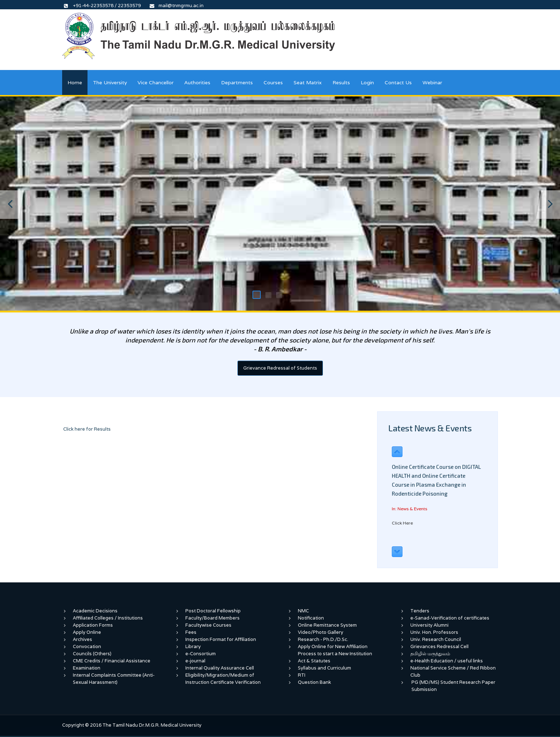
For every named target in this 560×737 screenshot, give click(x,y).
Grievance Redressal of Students (280, 368)
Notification (311, 618)
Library (193, 646)
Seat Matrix (308, 82)
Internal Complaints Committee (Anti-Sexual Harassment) (114, 679)
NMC (303, 611)
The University (110, 82)
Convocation (87, 646)
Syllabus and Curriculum (324, 668)
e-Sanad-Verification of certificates (450, 618)
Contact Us (398, 82)
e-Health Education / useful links (447, 661)
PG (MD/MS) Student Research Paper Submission (453, 686)
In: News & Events (409, 509)
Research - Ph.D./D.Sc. (323, 639)
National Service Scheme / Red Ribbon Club (453, 671)
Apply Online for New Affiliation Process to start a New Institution (336, 650)
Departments (237, 82)
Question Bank (314, 682)
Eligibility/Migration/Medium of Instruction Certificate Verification (223, 679)
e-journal (195, 661)
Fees (191, 632)
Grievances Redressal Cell (439, 646)
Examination (87, 668)
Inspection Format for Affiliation (221, 639)
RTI (302, 675)
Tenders (420, 611)
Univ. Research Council (436, 639)
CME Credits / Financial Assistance (112, 661)
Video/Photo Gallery (321, 632)
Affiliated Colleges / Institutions (108, 618)
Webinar (432, 82)
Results (341, 82)
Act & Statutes (314, 661)
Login (367, 82)
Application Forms (93, 625)
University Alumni (429, 625)
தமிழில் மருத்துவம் (430, 654)
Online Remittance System (327, 625)
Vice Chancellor (156, 82)
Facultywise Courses (208, 625)
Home (75, 82)
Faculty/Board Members (212, 618)
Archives (82, 639)
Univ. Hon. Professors (434, 632)
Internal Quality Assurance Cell (220, 668)
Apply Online (87, 632)
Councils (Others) (92, 654)
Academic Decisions (95, 611)
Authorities (197, 82)
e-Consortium (201, 654)
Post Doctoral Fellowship (213, 611)
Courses (273, 82)
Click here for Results (87, 429)
